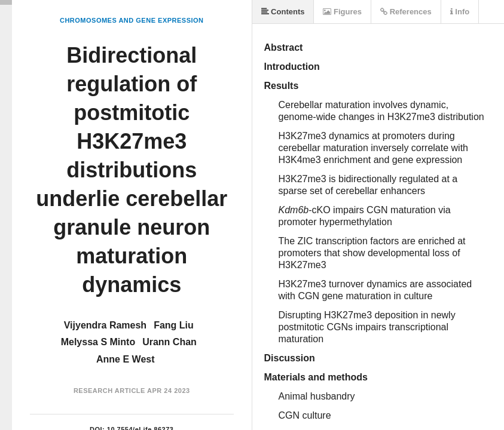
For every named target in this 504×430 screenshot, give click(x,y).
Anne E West (126, 359)
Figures (342, 12)
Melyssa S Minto (98, 342)
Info (460, 12)
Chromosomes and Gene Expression (132, 20)
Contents (283, 12)
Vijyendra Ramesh (105, 325)
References (406, 12)
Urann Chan (169, 342)
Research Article (109, 391)
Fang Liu (174, 325)
